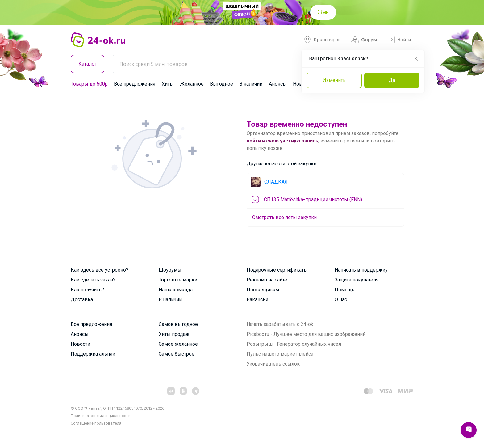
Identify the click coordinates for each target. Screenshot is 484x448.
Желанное (192, 84)
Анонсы (278, 84)
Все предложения (135, 84)
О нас (341, 300)
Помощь (344, 290)
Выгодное (221, 84)
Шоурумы (170, 270)
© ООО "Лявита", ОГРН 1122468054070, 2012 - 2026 (117, 408)
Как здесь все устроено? (100, 270)
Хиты (168, 84)
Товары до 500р (89, 84)
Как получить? (87, 290)
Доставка (82, 300)
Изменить (334, 80)
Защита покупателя (357, 280)
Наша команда (176, 290)
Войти (399, 40)
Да (392, 80)
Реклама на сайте (267, 280)
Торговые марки (178, 280)
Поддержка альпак (93, 354)
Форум (364, 40)
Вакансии (257, 300)
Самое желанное (178, 344)
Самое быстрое (177, 354)
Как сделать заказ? (93, 280)
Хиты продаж (174, 334)
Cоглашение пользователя (96, 423)
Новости (80, 344)
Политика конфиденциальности (101, 416)
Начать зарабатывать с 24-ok (280, 324)
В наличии (251, 84)
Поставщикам (263, 290)
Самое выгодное (178, 324)
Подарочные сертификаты (277, 270)
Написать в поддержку (361, 270)
